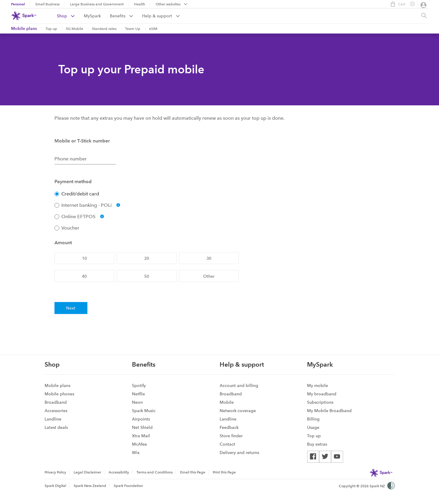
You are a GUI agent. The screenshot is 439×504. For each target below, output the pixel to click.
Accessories (56, 411)
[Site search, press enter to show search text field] (424, 16)
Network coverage (238, 411)
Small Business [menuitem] (47, 4)
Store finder (231, 436)
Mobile (227, 402)
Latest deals (56, 427)
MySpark (92, 16)
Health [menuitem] (140, 4)
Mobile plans (24, 28)
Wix (136, 453)
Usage (313, 427)
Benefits (121, 16)
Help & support (161, 16)
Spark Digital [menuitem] (55, 486)
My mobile (318, 385)
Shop (66, 16)
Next (71, 308)
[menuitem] (70, 16)
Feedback (229, 427)
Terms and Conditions (155, 472)
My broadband (322, 394)
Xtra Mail (141, 436)
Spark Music (144, 411)
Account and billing (239, 385)
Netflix (138, 394)
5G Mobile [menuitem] (75, 29)
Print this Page (224, 472)
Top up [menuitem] (51, 29)
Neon (137, 402)
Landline (53, 419)
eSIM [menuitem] (153, 29)
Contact (227, 444)
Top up (314, 436)
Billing (313, 419)
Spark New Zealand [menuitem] (90, 486)
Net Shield (142, 427)
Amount (63, 243)
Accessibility (119, 472)
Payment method (73, 182)
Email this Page (193, 472)
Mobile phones (59, 394)
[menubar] (171, 5)
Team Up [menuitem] (133, 29)
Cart (396, 4)
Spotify (139, 385)
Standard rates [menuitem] (104, 29)
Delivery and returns (239, 453)
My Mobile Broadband (329, 411)
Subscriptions (320, 402)
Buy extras (317, 444)
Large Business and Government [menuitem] (97, 4)
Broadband (56, 402)
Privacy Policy (55, 472)
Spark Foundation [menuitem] (128, 486)
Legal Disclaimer (87, 472)
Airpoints (141, 419)
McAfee (139, 444)
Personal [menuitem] (18, 4)
